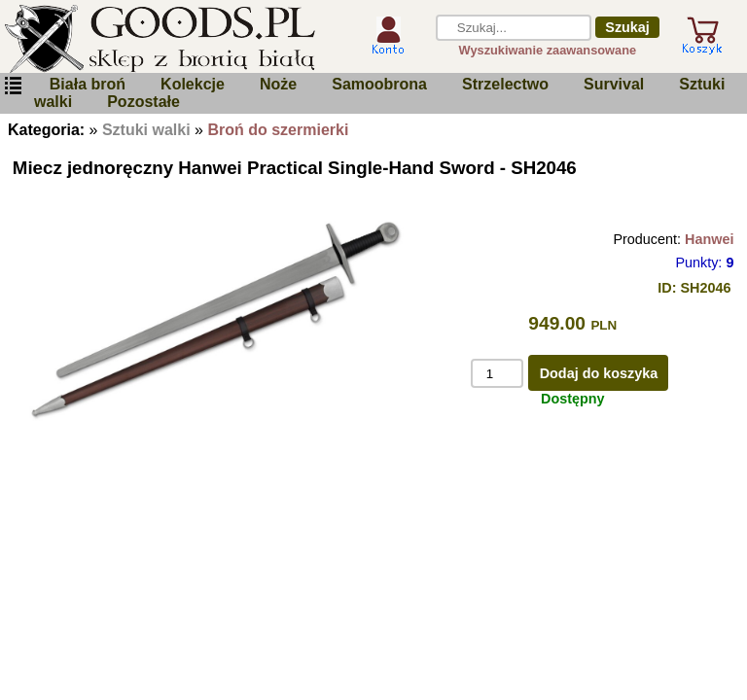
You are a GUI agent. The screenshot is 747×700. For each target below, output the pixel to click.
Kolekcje (193, 84)
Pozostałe (143, 102)
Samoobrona (379, 84)
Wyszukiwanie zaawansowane (548, 50)
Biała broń (88, 84)
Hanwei (709, 239)
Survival (614, 84)
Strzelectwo (505, 84)
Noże (278, 84)
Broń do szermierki (278, 130)
